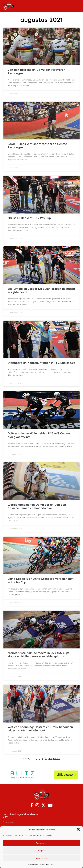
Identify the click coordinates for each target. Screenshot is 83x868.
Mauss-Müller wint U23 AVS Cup (29, 218)
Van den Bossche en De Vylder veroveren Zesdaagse (36, 71)
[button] (79, 830)
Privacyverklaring (46, 864)
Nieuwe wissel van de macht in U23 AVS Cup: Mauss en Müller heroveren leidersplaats (38, 655)
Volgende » (54, 758)
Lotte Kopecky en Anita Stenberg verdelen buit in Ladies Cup (41, 580)
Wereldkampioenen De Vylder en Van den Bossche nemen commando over (37, 506)
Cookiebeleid (33, 864)
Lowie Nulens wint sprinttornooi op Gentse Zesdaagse (37, 146)
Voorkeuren (42, 858)
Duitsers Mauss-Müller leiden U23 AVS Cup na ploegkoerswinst (39, 435)
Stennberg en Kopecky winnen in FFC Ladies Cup (41, 363)
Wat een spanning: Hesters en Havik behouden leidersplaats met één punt (40, 729)
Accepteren (42, 843)
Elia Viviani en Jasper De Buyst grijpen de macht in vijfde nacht (41, 290)
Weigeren (42, 851)
